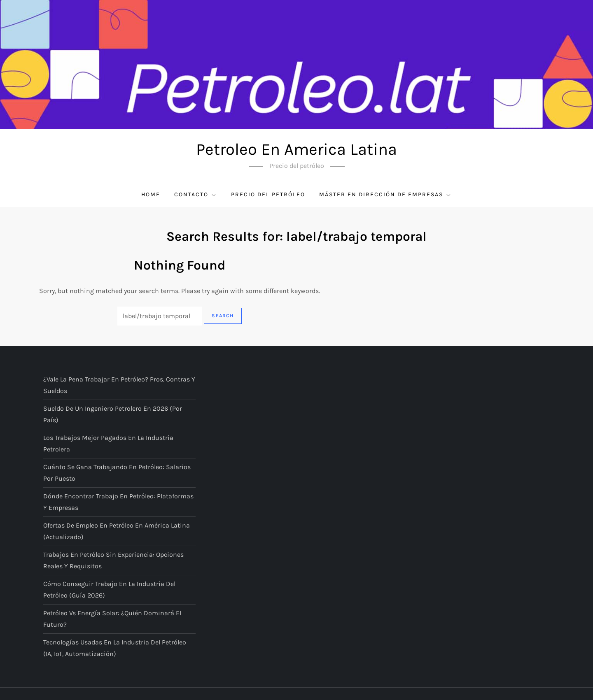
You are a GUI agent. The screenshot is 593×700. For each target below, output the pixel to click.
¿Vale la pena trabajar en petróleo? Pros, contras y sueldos (119, 385)
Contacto (196, 195)
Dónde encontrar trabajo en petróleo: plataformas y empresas (118, 502)
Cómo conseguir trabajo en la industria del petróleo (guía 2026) (109, 590)
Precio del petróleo (268, 194)
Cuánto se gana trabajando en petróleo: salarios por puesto (117, 473)
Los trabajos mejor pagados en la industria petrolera (108, 443)
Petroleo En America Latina (296, 149)
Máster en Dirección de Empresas (385, 195)
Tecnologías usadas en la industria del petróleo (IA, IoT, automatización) (115, 648)
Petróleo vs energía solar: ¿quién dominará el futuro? (112, 619)
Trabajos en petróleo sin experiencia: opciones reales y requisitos (113, 560)
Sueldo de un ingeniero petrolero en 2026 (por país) (113, 414)
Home (151, 194)
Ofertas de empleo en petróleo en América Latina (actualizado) (117, 531)
